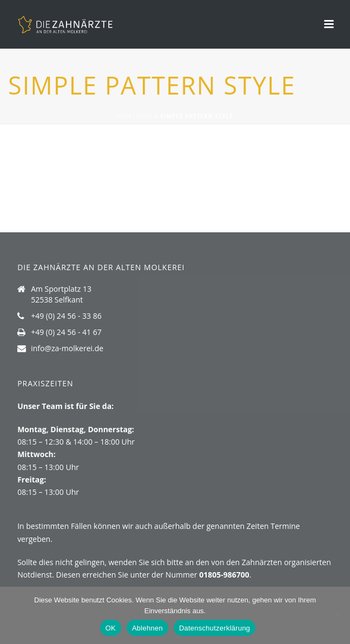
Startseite (135, 116)
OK (111, 628)
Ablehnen (147, 628)
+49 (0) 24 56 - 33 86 (66, 316)
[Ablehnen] (336, 615)
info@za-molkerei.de (67, 348)
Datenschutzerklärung (214, 628)
